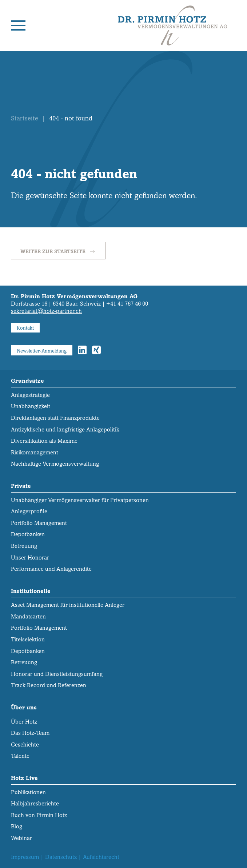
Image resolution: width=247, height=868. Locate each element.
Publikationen (28, 792)
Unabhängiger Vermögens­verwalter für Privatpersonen (80, 500)
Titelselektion (28, 639)
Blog (17, 826)
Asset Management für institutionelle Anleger (68, 605)
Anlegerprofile (29, 511)
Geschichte (25, 744)
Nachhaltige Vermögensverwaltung (55, 464)
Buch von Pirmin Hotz (39, 815)
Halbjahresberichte (35, 803)
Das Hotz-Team (30, 733)
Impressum (25, 857)
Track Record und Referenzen (49, 685)
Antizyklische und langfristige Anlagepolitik (65, 429)
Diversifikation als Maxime (44, 441)
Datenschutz (61, 857)
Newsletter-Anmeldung (42, 351)
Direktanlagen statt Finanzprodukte (55, 418)
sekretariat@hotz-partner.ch (46, 311)
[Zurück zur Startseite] (172, 25)
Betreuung (24, 546)
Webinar (21, 838)
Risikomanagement (35, 452)
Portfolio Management (39, 523)
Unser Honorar (30, 558)
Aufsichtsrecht (101, 857)
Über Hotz (24, 722)
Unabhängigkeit (31, 406)
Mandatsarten (28, 616)
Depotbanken (28, 534)
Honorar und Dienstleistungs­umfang (57, 674)
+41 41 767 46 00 (127, 304)
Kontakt (25, 328)
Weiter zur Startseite (58, 252)
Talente (20, 756)
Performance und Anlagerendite (51, 569)
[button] (18, 25)
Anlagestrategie (30, 395)
